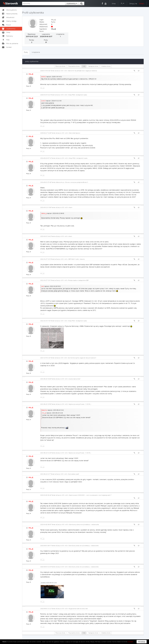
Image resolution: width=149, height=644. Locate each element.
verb (43, 286)
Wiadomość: (44, 27)
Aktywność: (43, 24)
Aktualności (8, 17)
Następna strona (93, 66)
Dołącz (142, 4)
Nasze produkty (10, 14)
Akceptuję (142, 642)
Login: (42, 20)
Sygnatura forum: (43, 30)
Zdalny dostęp (9, 21)
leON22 (44, 77)
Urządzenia (36, 52)
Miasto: (42, 22)
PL (123, 3)
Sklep (114, 4)
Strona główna (9, 10)
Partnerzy (7, 36)
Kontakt (7, 47)
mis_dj (31, 74)
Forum (6, 25)
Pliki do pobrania (10, 44)
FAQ (6, 40)
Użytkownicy (72, 3)
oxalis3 (43, 101)
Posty (26, 52)
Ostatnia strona (106, 66)
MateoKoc (44, 410)
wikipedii (130, 642)
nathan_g (44, 213)
